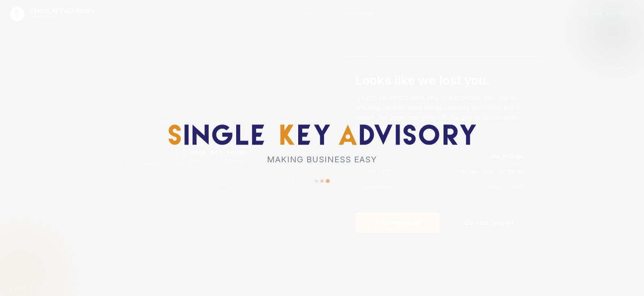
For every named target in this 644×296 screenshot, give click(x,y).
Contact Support (489, 223)
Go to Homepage (398, 223)
